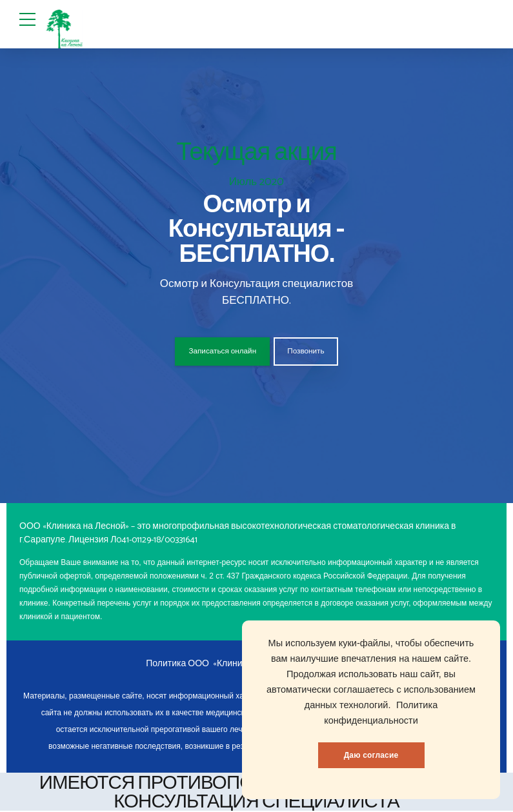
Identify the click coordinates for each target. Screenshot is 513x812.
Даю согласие (371, 755)
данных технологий (347, 705)
